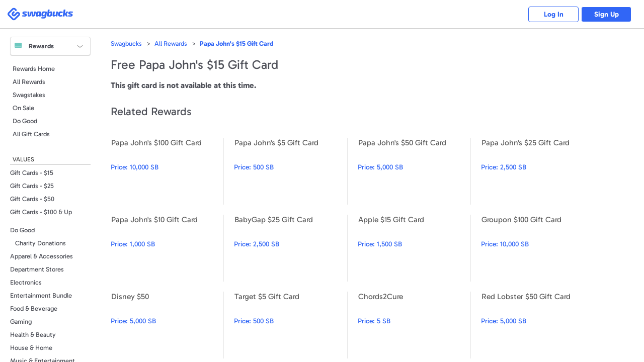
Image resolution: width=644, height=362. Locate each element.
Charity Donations (41, 243)
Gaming (21, 322)
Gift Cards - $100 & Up (41, 212)
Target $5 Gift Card (290, 325)
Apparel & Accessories (42, 256)
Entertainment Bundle (41, 295)
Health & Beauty (33, 335)
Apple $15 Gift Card (414, 248)
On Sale (23, 108)
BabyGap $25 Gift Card (290, 248)
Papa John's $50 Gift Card (414, 171)
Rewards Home (34, 69)
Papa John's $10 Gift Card (167, 248)
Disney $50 (167, 325)
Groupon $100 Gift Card (537, 248)
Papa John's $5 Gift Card (290, 171)
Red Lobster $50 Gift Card (537, 325)
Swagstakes (29, 95)
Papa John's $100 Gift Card (167, 171)
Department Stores (37, 269)
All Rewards (29, 82)
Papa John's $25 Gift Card (537, 171)
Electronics (26, 282)
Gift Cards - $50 (32, 199)
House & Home (31, 348)
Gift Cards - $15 (32, 173)
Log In (554, 14)
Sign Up (607, 14)
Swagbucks (126, 43)
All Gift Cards (31, 134)
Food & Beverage (34, 308)
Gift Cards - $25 (32, 186)
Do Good (25, 121)
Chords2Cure (414, 325)
